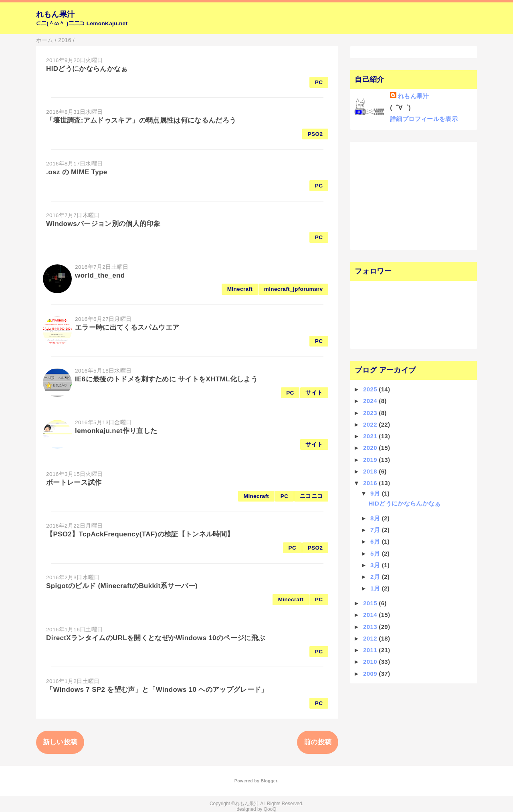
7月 (376, 530)
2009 (371, 674)
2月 (376, 577)
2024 (371, 401)
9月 (376, 493)
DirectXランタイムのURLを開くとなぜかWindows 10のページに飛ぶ (156, 638)
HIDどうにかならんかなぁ (87, 69)
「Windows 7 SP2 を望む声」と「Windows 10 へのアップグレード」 (157, 690)
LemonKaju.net (107, 23)
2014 (371, 615)
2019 (371, 460)
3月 (376, 565)
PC (319, 82)
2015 (371, 603)
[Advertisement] (404, 195)
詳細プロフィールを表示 (424, 119)
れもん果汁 (56, 14)
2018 (371, 471)
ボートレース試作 (74, 483)
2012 (371, 638)
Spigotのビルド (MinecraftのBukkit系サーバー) (122, 586)
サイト (314, 393)
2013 (371, 627)
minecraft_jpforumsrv (294, 289)
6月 (376, 541)
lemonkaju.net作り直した (116, 431)
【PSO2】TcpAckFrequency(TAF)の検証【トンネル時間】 (140, 534)
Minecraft (240, 289)
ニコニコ (311, 496)
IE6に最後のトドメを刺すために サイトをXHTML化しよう (166, 379)
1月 (376, 588)
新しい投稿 (60, 742)
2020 (371, 448)
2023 (371, 413)
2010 (371, 662)
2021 (371, 436)
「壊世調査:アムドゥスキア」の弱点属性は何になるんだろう (141, 120)
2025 (371, 389)
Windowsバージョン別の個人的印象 (103, 224)
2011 (371, 650)
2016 (371, 483)
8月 (376, 518)
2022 (371, 424)
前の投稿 (318, 742)
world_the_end (100, 275)
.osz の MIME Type (77, 172)
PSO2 (315, 134)
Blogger (269, 781)
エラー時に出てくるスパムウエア (127, 327)
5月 (376, 553)
